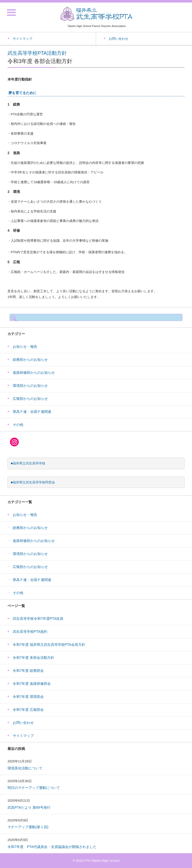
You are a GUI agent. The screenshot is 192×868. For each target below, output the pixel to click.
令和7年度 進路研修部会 (32, 684)
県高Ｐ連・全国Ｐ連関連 (32, 412)
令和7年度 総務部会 (28, 671)
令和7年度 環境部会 (28, 697)
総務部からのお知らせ (30, 360)
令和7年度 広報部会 (28, 710)
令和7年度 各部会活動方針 (33, 658)
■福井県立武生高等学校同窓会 (33, 482)
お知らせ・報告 (25, 347)
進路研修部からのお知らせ (34, 373)
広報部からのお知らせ (30, 399)
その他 (18, 425)
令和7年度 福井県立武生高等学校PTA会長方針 (49, 645)
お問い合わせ (23, 723)
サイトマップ (23, 736)
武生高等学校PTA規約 (30, 632)
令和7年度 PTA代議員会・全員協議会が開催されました (52, 847)
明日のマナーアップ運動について (34, 788)
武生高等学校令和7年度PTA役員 (38, 619)
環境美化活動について (25, 768)
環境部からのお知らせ (30, 386)
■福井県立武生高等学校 (28, 463)
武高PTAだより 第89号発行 (29, 807)
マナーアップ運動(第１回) (28, 827)
